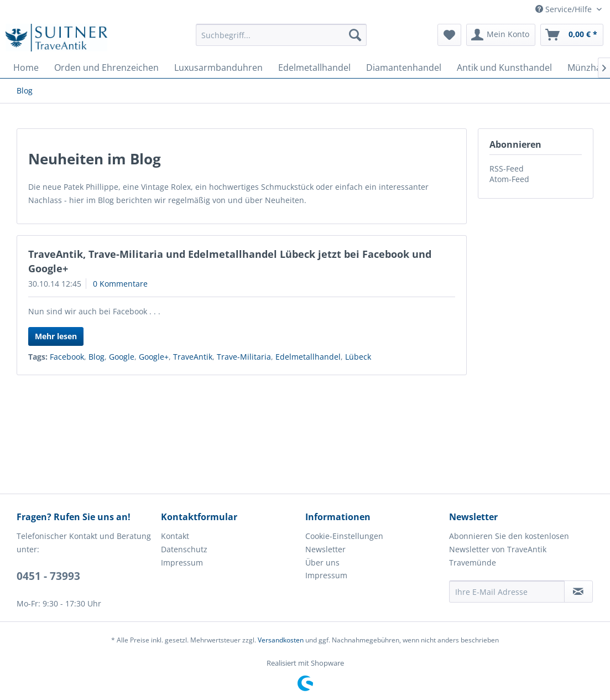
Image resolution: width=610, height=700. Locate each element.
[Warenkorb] (572, 35)
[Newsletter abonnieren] (578, 592)
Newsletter (325, 549)
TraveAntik (193, 357)
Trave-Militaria (244, 357)
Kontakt (175, 536)
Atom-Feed (509, 179)
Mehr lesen (56, 336)
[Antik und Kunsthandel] (504, 68)
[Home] (26, 68)
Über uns (322, 562)
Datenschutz (184, 549)
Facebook (67, 357)
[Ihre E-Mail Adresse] (507, 592)
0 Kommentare (120, 284)
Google (122, 357)
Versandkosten (281, 640)
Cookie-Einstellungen (344, 536)
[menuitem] (281, 35)
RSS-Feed (507, 168)
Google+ (154, 357)
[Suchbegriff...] (281, 35)
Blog (97, 357)
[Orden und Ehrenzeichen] (106, 68)
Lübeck (358, 357)
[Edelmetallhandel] (314, 68)
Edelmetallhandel (308, 357)
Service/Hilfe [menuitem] (565, 9)
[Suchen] (355, 35)
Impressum (182, 562)
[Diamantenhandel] (404, 68)
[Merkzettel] (449, 35)
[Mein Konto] (501, 35)
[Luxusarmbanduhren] (218, 68)
